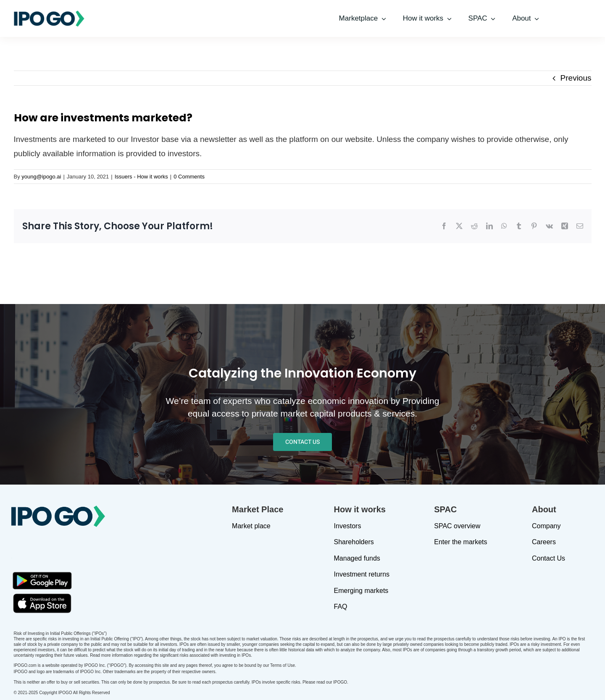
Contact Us (548, 558)
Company (546, 526)
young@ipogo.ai (41, 177)
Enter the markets (460, 542)
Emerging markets (361, 591)
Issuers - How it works (141, 177)
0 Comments (189, 177)
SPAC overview (457, 526)
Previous (576, 78)
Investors (348, 526)
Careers (544, 542)
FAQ (341, 607)
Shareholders (354, 542)
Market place (251, 526)
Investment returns (362, 574)
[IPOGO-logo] (49, 14)
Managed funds (357, 558)
